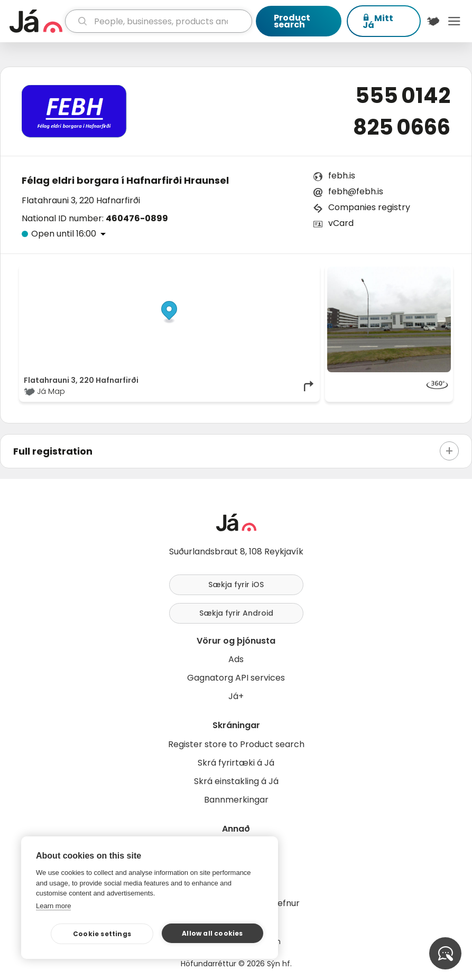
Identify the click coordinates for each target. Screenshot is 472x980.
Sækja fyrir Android (236, 613)
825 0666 (402, 127)
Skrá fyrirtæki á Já (236, 763)
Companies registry (369, 207)
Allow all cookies (212, 933)
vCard (341, 223)
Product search (292, 21)
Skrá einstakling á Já (236, 781)
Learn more (53, 906)
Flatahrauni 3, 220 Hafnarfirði (81, 200)
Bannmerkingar (236, 800)
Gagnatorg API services (236, 678)
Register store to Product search (236, 744)
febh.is (342, 176)
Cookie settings (102, 934)
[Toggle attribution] (306, 278)
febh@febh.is (356, 191)
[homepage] (36, 21)
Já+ (236, 696)
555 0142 (403, 96)
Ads (236, 659)
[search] (159, 21)
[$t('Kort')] (433, 21)
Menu (454, 21)
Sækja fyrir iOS (236, 585)
